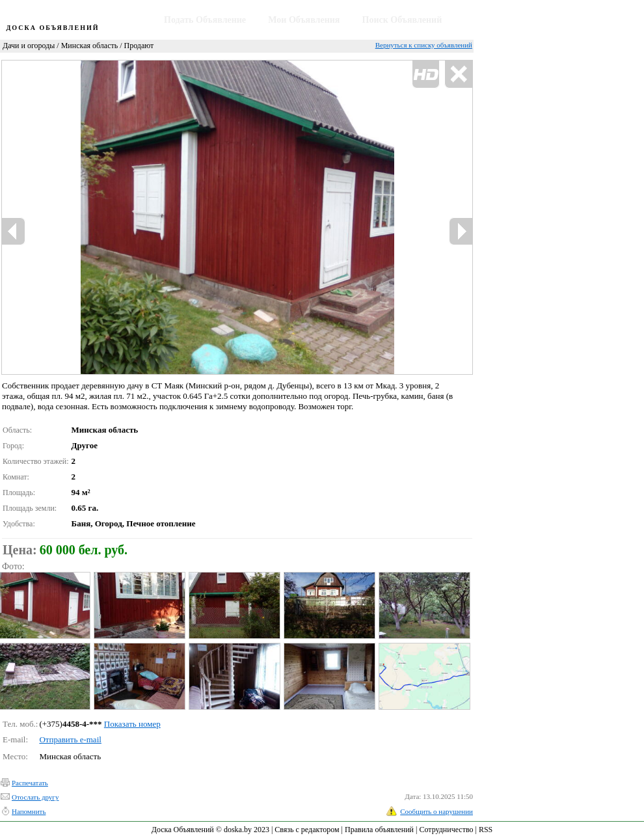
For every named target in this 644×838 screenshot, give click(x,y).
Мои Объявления (304, 20)
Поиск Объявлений (402, 20)
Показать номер (132, 724)
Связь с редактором (307, 830)
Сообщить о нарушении (436, 811)
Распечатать (30, 783)
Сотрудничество (446, 830)
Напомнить (29, 811)
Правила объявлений (379, 830)
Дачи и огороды (29, 46)
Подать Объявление (205, 20)
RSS (486, 830)
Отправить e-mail (70, 739)
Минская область (90, 46)
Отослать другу (35, 797)
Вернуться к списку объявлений (424, 45)
